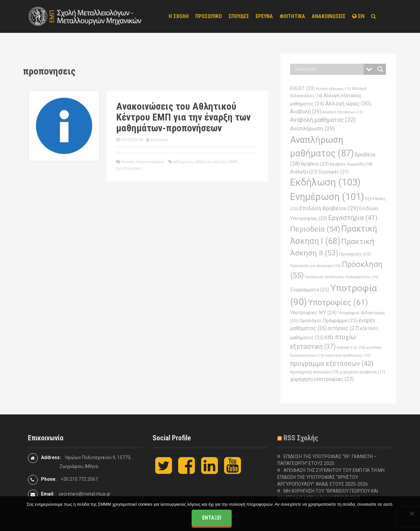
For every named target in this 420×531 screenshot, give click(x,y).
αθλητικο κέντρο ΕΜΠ (216, 162)
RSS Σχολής (301, 438)
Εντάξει (212, 518)
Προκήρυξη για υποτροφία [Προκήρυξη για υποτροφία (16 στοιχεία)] (315, 266)
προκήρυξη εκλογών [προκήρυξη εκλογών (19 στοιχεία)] (315, 372)
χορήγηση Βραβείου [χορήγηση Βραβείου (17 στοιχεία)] (363, 372)
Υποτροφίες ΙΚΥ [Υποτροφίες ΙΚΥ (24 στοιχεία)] (313, 313)
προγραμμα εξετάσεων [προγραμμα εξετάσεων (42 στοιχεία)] (332, 364)
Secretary (159, 140)
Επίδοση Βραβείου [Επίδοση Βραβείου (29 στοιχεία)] (329, 208)
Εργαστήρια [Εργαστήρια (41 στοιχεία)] (353, 218)
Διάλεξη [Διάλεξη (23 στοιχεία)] (304, 172)
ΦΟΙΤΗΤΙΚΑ (292, 16)
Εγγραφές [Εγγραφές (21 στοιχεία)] (334, 172)
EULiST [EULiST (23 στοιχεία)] (302, 88)
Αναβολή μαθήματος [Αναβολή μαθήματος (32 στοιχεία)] (323, 120)
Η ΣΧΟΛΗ (179, 16)
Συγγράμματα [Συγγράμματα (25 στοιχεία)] (310, 290)
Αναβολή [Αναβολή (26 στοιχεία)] (306, 111)
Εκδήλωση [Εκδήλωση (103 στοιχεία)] (325, 182)
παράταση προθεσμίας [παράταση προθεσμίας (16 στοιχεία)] (348, 355)
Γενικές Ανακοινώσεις (143, 162)
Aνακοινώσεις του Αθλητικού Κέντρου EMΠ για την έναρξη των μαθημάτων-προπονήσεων (183, 117)
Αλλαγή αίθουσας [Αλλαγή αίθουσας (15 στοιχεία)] (333, 89)
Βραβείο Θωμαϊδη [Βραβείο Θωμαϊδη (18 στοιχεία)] (351, 164)
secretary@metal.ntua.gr (85, 494)
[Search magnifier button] (380, 69)
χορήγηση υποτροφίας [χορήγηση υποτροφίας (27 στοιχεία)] (322, 379)
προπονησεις (129, 168)
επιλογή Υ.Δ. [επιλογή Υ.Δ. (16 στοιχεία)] (351, 347)
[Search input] (328, 69)
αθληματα (183, 162)
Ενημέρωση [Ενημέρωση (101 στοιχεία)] (327, 197)
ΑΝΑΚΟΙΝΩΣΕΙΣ (329, 16)
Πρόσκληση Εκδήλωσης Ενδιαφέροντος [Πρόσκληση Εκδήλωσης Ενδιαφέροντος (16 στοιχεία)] (342, 277)
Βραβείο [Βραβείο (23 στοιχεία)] (315, 164)
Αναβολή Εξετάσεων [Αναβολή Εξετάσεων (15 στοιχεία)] (343, 112)
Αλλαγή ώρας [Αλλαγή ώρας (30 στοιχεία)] (348, 103)
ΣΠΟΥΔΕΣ (239, 16)
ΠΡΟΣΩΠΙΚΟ (209, 16)
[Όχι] (412, 514)
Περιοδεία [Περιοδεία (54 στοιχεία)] (315, 229)
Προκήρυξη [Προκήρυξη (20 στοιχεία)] (355, 254)
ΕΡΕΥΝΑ (264, 16)
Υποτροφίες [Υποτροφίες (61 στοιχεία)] (338, 302)
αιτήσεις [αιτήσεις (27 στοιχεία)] (343, 328)
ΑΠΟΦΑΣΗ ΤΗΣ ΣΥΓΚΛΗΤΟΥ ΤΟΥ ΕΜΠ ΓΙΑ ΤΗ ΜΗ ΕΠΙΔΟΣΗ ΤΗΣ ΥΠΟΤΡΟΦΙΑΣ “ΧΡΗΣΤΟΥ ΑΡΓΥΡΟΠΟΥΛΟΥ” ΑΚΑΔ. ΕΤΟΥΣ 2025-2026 (331, 477)
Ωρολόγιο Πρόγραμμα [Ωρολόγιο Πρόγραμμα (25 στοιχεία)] (329, 321)
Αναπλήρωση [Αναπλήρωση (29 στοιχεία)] (313, 128)
